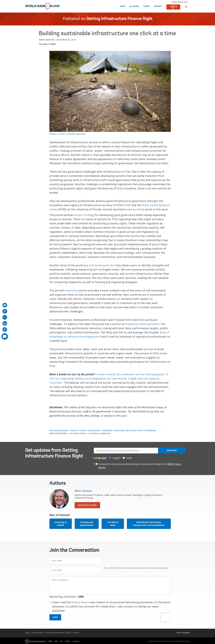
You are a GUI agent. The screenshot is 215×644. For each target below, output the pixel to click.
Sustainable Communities (99, 433)
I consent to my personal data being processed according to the (140, 466)
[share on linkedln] (5, 323)
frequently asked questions (142, 324)
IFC (61, 641)
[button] (186, 7)
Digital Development (59, 431)
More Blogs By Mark (87, 505)
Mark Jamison (46, 40)
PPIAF (127, 205)
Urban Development (59, 433)
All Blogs (134, 6)
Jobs (68, 633)
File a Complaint (183, 633)
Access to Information (55, 633)
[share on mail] (5, 305)
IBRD (50, 641)
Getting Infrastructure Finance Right (119, 19)
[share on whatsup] (5, 329)
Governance (107, 431)
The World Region (78, 433)
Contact (158, 6)
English (53, 44)
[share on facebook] (5, 311)
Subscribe (172, 450)
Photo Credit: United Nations (68, 134)
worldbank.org (180, 2)
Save (55, 617)
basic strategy (85, 215)
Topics (146, 6)
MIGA (67, 641)
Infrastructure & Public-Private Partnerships (135, 431)
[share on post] (5, 317)
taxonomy (71, 290)
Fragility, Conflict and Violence (85, 431)
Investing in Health (61, 524)
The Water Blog (113, 524)
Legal (27, 633)
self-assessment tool (102, 265)
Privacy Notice (80, 602)
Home (122, 6)
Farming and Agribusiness (87, 524)
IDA (56, 641)
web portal (134, 209)
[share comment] (5, 336)
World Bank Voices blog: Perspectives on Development (149, 524)
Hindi (129, 458)
